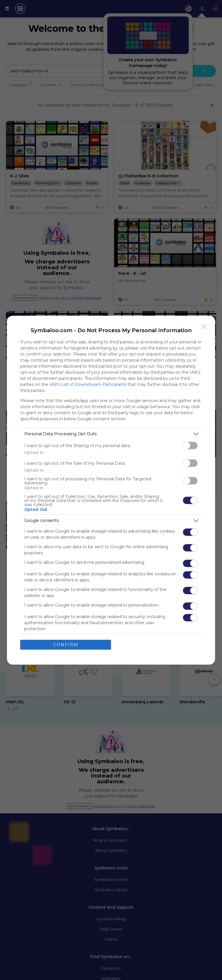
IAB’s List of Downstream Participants (88, 384)
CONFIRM (66, 645)
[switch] (190, 446)
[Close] (204, 327)
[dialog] (111, 490)
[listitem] (111, 434)
